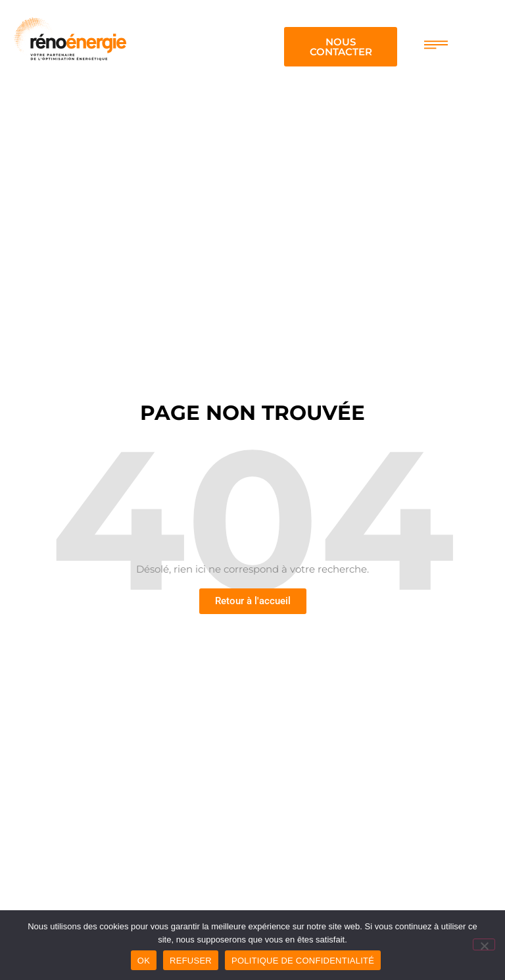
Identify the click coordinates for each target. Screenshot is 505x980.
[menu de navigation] (436, 45)
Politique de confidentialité (303, 961)
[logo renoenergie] (70, 37)
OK (144, 961)
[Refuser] (484, 944)
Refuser (191, 961)
